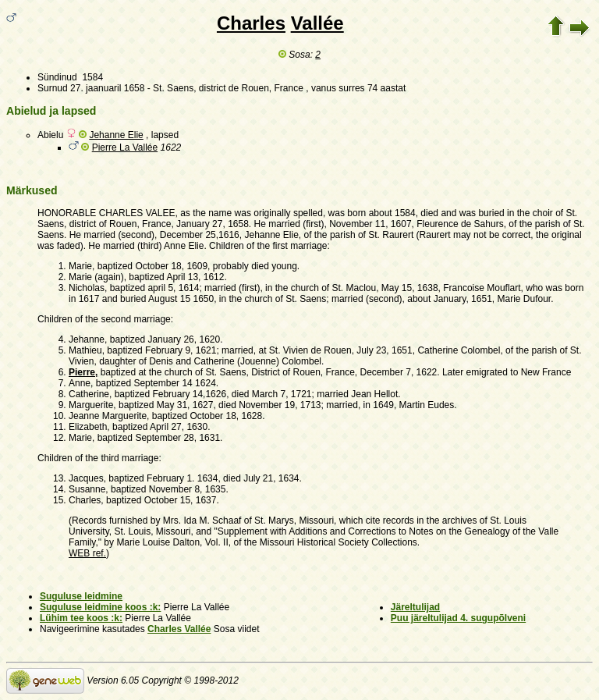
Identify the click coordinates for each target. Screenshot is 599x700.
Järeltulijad (415, 607)
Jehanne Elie (116, 135)
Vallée (317, 23)
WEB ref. (87, 553)
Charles (251, 23)
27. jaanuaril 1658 (107, 88)
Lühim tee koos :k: (81, 618)
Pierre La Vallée (125, 147)
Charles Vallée (179, 629)
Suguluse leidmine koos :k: (100, 607)
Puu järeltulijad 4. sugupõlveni (458, 618)
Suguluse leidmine (81, 596)
